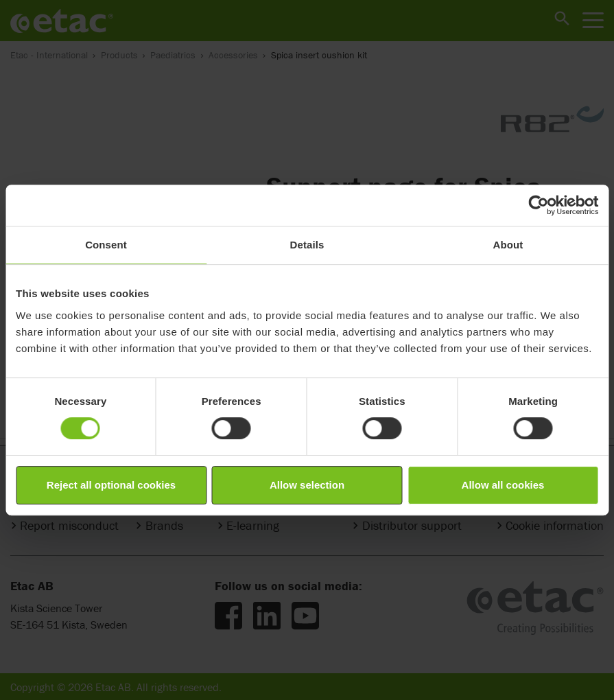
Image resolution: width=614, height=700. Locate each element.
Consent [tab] (106, 245)
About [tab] (508, 245)
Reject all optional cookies (111, 485)
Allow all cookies (503, 485)
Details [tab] (307, 245)
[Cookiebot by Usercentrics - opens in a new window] (538, 205)
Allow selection (307, 485)
